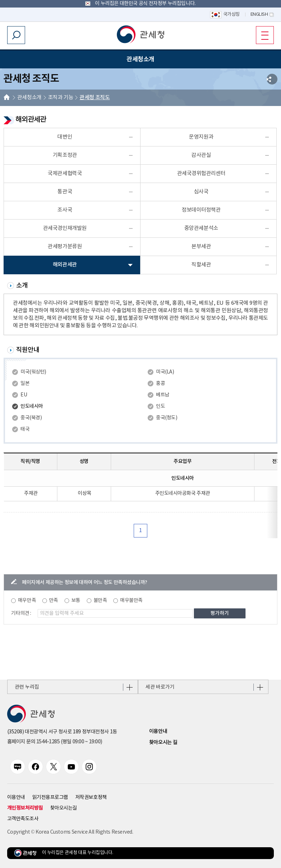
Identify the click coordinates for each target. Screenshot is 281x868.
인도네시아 (32, 406)
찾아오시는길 (64, 808)
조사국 (65, 210)
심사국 (201, 192)
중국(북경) (31, 418)
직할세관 (201, 265)
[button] (140, 34)
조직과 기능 (61, 98)
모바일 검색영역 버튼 (16, 35)
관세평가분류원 (65, 247)
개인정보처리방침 (25, 808)
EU (24, 395)
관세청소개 (29, 98)
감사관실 (201, 155)
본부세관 (201, 247)
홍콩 (160, 384)
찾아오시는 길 (163, 743)
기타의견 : (21, 613)
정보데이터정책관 (201, 210)
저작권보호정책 (91, 797)
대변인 (65, 137)
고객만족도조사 (23, 819)
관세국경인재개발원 (65, 228)
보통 (76, 601)
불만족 (100, 601)
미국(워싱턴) (33, 372)
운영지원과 (201, 137)
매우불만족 (131, 601)
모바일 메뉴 (262, 35)
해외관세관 (65, 265)
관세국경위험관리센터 (201, 173)
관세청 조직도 (95, 98)
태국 (25, 429)
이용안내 (158, 732)
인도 (160, 406)
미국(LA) (165, 372)
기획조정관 (65, 155)
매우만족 (27, 601)
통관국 (65, 192)
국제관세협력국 (65, 173)
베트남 (163, 395)
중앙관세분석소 (201, 228)
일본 (25, 384)
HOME (7, 98)
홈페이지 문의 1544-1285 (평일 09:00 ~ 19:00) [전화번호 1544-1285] (55, 742)
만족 (54, 601)
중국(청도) (166, 418)
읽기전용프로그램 (50, 797)
